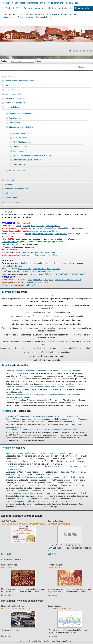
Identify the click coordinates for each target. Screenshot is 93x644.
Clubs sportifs (15, 123)
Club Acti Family (9, 521)
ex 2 (33, 282)
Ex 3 (39, 282)
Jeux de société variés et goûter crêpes (23, 524)
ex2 (46, 280)
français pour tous (81, 228)
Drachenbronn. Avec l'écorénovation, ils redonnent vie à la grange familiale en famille (41, 430)
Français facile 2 (53, 226)
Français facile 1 (21, 252)
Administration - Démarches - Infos (28, 3)
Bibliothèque (18, 151)
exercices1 (17, 271)
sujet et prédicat (30, 271)
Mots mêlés (52, 255)
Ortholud (48, 274)
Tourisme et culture (17, 171)
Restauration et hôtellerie (60, 8)
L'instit (19, 226)
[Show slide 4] (81, 51)
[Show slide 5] (84, 51)
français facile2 (65, 228)
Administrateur (11, 198)
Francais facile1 (61, 274)
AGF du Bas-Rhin (20, 133)
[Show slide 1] (70, 51)
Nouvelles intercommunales (16, 189)
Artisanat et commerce (35, 8)
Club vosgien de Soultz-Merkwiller (27, 160)
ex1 (28, 282)
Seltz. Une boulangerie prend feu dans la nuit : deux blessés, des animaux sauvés (40, 501)
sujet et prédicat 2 (45, 271)
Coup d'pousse (19, 164)
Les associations (83, 8)
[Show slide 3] (77, 51)
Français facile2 (40, 269)
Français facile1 (38, 226)
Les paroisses (73, 3)
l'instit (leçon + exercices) (43, 234)
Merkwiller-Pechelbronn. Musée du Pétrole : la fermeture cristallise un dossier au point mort (43, 371)
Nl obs (55, 231)
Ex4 (45, 282)
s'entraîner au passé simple (68, 280)
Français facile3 (54, 269)
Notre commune (56, 3)
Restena (19, 266)
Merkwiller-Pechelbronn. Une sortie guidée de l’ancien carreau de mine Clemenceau (40, 387)
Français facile (61, 234)
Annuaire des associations (20, 114)
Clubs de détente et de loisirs (21, 127)
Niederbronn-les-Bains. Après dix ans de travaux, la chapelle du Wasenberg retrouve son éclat (45, 453)
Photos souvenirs (9, 565)
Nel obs (40, 228)
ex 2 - (33, 285)
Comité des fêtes (16, 118)
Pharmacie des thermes (60, 609)
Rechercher (6, 61)
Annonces (9, 184)
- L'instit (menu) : (9, 242)
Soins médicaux (55, 606)
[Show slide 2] (74, 51)
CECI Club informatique (23, 142)
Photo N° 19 (54, 568)
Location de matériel (59, 524)
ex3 (51, 280)
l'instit (10, 252)
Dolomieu (38, 280)
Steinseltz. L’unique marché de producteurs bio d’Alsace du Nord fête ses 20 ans (39, 491)
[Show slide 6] (88, 51)
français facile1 (51, 228)
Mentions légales (12, 202)
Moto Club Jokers (20, 138)
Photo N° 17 (7, 568)
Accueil (5, 3)
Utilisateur (9, 193)
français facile (45, 231)
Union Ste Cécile (20, 147)
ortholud (26, 226)
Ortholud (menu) (11, 244)
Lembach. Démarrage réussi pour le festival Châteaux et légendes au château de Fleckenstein (45, 477)
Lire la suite (6, 554)
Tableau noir (40, 255)
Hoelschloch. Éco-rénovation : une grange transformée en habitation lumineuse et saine (42, 416)
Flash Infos (9, 180)
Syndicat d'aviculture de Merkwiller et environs (32, 155)
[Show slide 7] (91, 51)
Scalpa (30, 255)
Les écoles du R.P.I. (11, 8)
